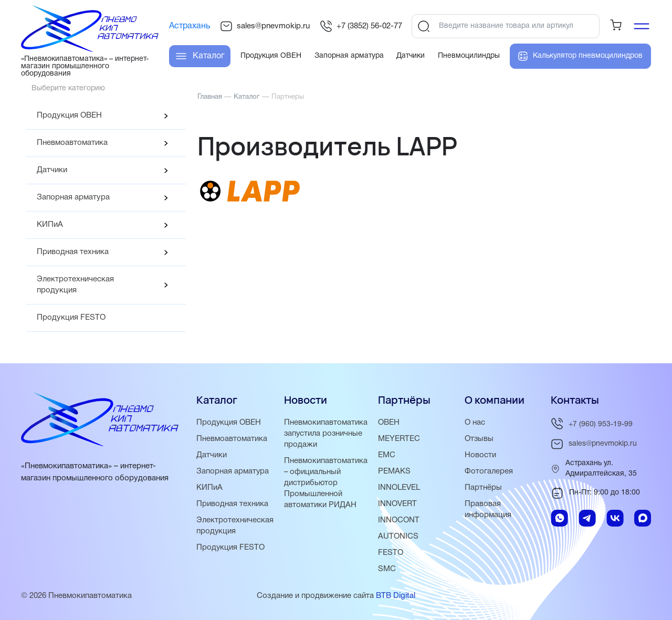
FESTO (391, 553)
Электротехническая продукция (75, 285)
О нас (475, 423)
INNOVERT (397, 504)
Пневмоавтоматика (72, 143)
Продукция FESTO (71, 318)
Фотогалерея (489, 471)
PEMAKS (394, 471)
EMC (387, 455)
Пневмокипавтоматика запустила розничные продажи (326, 434)
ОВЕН (389, 423)
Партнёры (483, 488)
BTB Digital (396, 596)
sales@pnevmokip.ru (265, 26)
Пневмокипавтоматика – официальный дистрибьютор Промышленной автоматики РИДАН (326, 483)
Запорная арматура (73, 197)
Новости (480, 455)
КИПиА (50, 225)
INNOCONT (399, 520)
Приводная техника (73, 252)
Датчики (52, 170)
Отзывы (479, 439)
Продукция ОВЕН (69, 115)
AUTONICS (398, 537)
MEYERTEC (399, 439)
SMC (387, 569)
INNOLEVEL (399, 488)
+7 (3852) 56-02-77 (361, 26)
